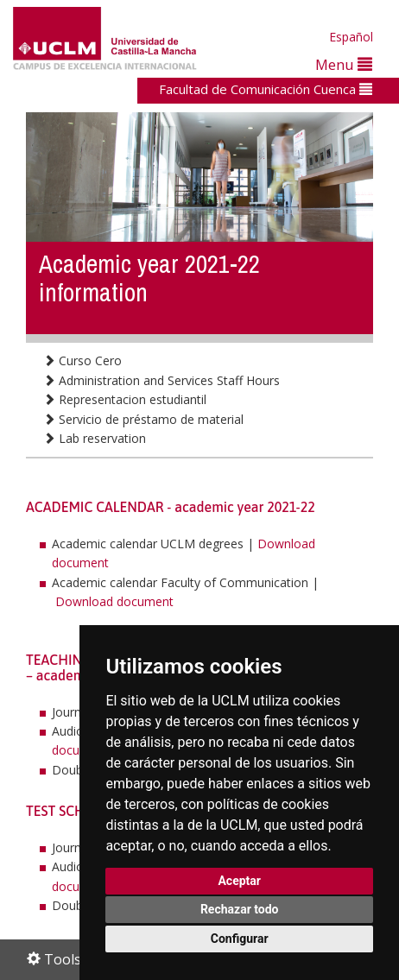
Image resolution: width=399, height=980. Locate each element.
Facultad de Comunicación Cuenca (266, 89)
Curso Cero (82, 360)
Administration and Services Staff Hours (161, 380)
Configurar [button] (240, 939)
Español (351, 37)
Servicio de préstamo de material (143, 419)
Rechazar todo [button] (240, 909)
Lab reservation (95, 438)
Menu (344, 64)
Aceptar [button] (239, 881)
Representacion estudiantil (125, 399)
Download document (114, 601)
